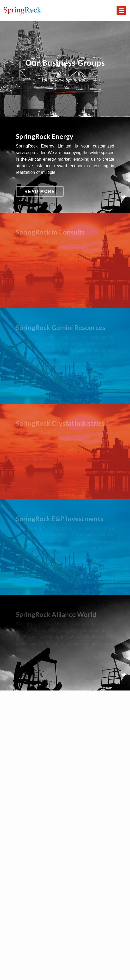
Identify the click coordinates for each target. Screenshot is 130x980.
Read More (40, 192)
